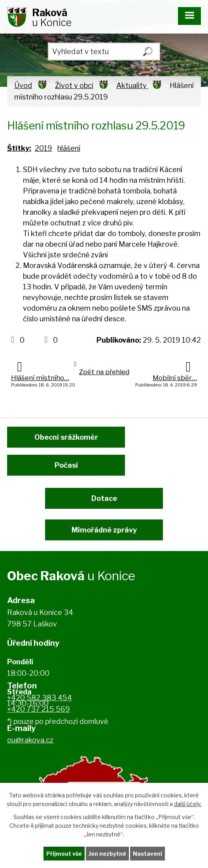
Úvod (23, 85)
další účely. (188, 804)
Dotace (104, 498)
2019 (43, 148)
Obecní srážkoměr (66, 437)
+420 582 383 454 (40, 698)
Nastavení (147, 854)
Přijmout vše (64, 854)
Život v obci (74, 85)
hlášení (69, 148)
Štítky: (19, 148)
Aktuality (132, 85)
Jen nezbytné (107, 854)
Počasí (66, 465)
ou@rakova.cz (30, 740)
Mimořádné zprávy (104, 530)
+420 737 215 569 (39, 709)
